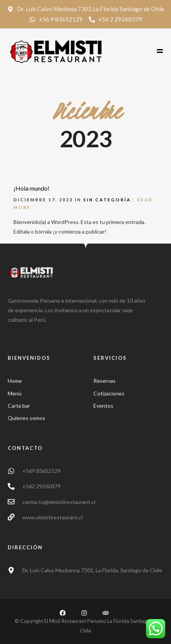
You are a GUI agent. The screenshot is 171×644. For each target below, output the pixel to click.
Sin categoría (107, 200)
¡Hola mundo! (32, 188)
